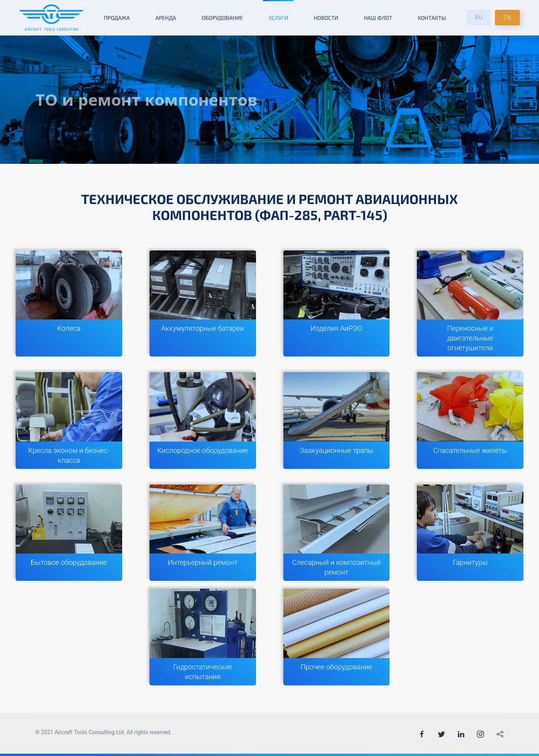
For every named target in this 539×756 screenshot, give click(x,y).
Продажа (117, 18)
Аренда (166, 18)
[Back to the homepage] (51, 18)
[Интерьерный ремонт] (203, 533)
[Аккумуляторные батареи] (203, 304)
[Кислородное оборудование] (203, 421)
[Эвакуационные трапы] (337, 421)
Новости (326, 18)
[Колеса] (69, 304)
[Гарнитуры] (470, 533)
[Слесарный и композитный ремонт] (337, 533)
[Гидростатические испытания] (203, 637)
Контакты (432, 18)
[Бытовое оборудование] (69, 533)
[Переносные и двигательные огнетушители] (470, 304)
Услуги (278, 18)
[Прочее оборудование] (337, 637)
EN (507, 18)
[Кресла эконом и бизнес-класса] (69, 421)
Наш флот (378, 18)
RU (479, 18)
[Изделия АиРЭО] (337, 304)
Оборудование (222, 18)
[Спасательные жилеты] (470, 421)
